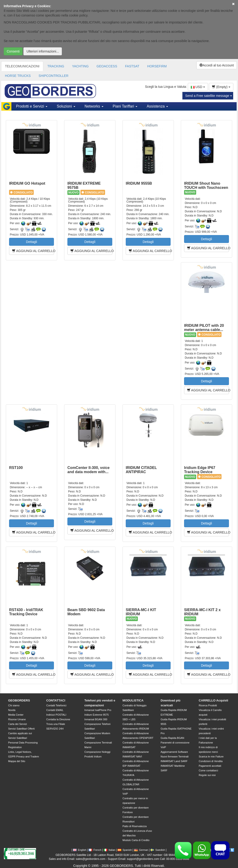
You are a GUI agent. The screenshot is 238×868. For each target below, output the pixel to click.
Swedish (158, 850)
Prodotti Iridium (93, 757)
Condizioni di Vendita (211, 761)
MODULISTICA (133, 700)
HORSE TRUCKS (18, 76)
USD (198, 87)
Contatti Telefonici (56, 705)
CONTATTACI (56, 700)
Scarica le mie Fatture (211, 757)
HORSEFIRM (157, 66)
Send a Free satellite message (209, 96)
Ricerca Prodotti (208, 705)
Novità (12, 710)
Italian (109, 850)
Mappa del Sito (17, 761)
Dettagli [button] (31, 242)
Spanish (125, 850)
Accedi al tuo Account (217, 65)
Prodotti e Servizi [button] (32, 106)
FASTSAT (132, 66)
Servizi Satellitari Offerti (21, 729)
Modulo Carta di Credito (136, 840)
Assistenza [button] (157, 106)
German (141, 850)
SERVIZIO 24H (55, 729)
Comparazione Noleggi (97, 752)
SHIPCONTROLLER (53, 76)
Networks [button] (94, 106)
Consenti (13, 51)
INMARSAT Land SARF (174, 761)
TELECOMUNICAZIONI (22, 66)
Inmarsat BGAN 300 (96, 719)
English (80, 850)
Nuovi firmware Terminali (175, 757)
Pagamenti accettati (210, 766)
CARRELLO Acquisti (213, 700)
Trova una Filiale (56, 724)
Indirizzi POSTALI (56, 715)
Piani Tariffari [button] (125, 106)
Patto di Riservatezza (135, 826)
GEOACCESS (107, 66)
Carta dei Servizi (18, 724)
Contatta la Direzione (58, 719)
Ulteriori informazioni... (43, 51)
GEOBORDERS (19, 700)
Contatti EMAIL (55, 710)
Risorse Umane (17, 719)
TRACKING (56, 66)
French (95, 850)
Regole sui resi (207, 775)
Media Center (16, 715)
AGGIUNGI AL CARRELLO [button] (33, 251)
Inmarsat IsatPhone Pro (98, 710)
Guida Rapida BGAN (172, 738)
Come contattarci (208, 770)
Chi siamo (14, 705)
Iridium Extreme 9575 (97, 715)
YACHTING (80, 66)
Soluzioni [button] (66, 106)
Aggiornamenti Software (174, 752)
